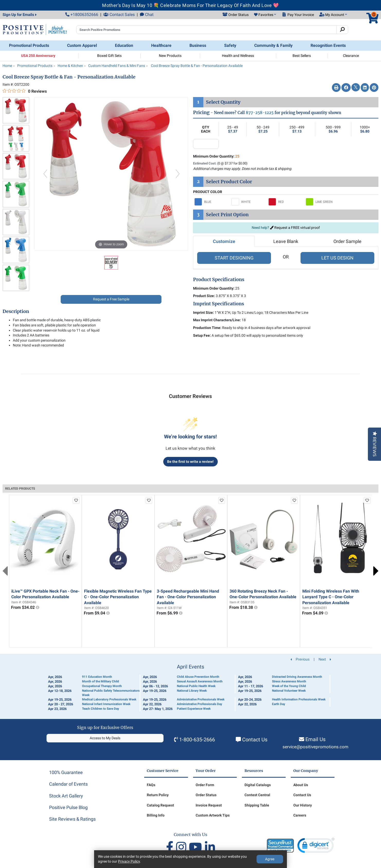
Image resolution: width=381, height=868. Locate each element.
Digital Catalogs (258, 785)
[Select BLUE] (212, 202)
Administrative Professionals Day (199, 704)
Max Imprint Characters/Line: (217, 320)
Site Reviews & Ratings (72, 819)
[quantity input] (206, 144)
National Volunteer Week (289, 691)
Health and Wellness (238, 56)
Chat (147, 15)
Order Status (206, 795)
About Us (301, 785)
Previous (5, 571)
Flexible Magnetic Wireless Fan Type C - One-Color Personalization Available (118, 597)
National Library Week (192, 691)
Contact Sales (119, 15)
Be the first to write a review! (190, 462)
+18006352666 (82, 15)
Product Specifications (219, 280)
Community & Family (273, 45)
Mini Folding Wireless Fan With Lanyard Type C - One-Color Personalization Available (331, 597)
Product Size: (204, 296)
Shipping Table (257, 805)
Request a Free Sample (111, 299)
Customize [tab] (224, 241)
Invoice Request (209, 805)
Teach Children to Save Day (101, 709)
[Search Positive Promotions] (206, 30)
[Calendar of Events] (190, 688)
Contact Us (255, 740)
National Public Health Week (196, 686)
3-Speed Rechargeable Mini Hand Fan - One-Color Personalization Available (188, 597)
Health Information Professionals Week (299, 699)
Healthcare (161, 45)
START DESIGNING (234, 258)
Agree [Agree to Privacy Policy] (270, 859)
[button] (265, 15)
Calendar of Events (68, 784)
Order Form (205, 785)
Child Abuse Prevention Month (198, 677)
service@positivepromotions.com (315, 747)
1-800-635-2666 (197, 740)
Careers (300, 815)
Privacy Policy (129, 861)
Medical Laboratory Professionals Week (109, 699)
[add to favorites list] (76, 500)
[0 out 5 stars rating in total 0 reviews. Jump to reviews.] (25, 91)
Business (198, 45)
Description (16, 311)
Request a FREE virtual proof (295, 228)
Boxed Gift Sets (109, 56)
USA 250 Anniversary (38, 56)
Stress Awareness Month (289, 681)
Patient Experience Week (194, 709)
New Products (170, 56)
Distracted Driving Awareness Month (297, 677)
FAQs (151, 785)
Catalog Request (160, 805)
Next (376, 571)
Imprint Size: (203, 313)
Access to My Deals (105, 738)
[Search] (342, 30)
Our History (303, 805)
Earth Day (279, 704)
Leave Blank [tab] (286, 241)
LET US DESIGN (337, 258)
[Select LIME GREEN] (323, 202)
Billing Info (156, 815)
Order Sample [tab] (347, 241)
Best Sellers (302, 56)
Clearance (351, 56)
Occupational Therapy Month (102, 686)
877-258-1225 (260, 113)
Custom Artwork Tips (213, 815)
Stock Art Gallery (66, 796)
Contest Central (257, 795)
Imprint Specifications (219, 304)
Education (124, 45)
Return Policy (158, 795)
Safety (230, 45)
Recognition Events (328, 45)
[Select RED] (286, 202)
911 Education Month (97, 677)
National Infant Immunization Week (106, 704)
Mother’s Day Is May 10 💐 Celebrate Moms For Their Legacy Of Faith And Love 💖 (190, 5)
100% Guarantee (66, 772)
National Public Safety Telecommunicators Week (111, 693)
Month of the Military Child (101, 681)
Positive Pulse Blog (68, 807)
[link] (316, 847)
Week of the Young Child (289, 686)
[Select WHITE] (249, 202)
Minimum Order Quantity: (216, 156)
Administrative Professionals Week (201, 699)
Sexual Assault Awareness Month (200, 681)
